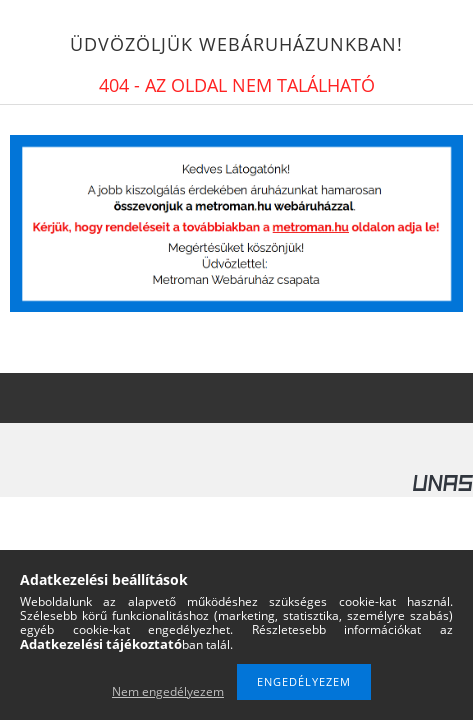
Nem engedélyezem (168, 691)
